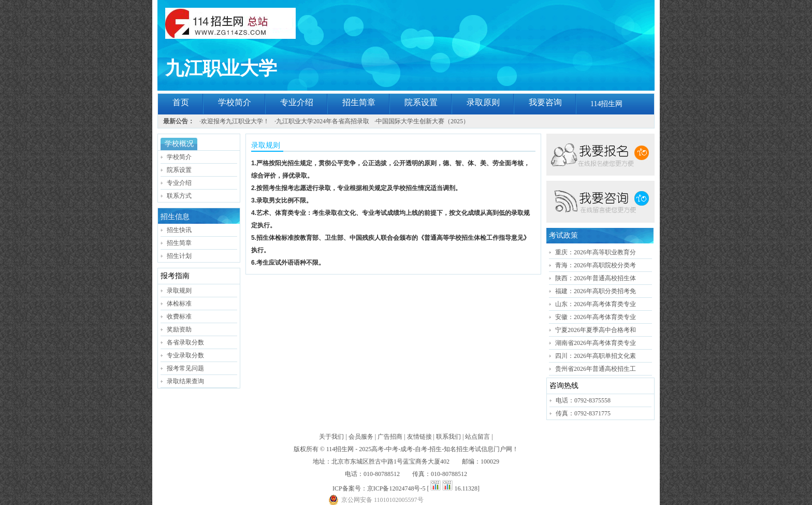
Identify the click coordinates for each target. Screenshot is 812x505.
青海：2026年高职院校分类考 (596, 265)
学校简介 (235, 102)
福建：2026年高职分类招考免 (596, 291)
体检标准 (179, 304)
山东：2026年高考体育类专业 (596, 304)
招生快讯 (179, 230)
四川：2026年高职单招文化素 (596, 356)
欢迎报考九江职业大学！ (235, 121)
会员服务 (361, 437)
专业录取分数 (185, 355)
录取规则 (179, 291)
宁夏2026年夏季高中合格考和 (596, 330)
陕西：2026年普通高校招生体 (596, 278)
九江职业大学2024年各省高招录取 (323, 121)
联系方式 (179, 196)
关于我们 (331, 437)
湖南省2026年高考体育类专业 (596, 343)
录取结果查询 (185, 381)
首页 (181, 102)
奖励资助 (179, 329)
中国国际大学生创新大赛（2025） (423, 121)
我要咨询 (545, 102)
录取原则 (483, 102)
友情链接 (419, 437)
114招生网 (606, 104)
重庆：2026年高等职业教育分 (596, 252)
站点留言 (477, 437)
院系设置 (421, 102)
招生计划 (179, 256)
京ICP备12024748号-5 (396, 488)
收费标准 (179, 316)
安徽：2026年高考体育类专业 (596, 317)
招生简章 (359, 102)
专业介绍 (297, 102)
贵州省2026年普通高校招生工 (596, 369)
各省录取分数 (185, 342)
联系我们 (448, 437)
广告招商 (390, 437)
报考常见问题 (185, 368)
